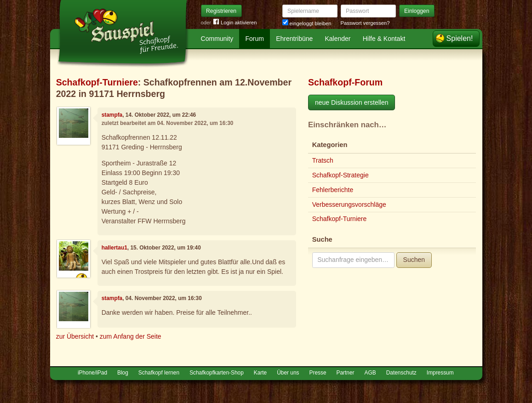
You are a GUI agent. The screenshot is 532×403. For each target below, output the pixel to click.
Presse (318, 373)
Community (217, 39)
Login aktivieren (235, 23)
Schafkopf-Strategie (340, 175)
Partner (346, 373)
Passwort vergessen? (365, 23)
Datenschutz (401, 373)
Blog (123, 373)
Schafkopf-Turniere (97, 82)
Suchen (414, 260)
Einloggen (417, 11)
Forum (255, 39)
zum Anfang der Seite (131, 336)
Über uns (288, 373)
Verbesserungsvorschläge (349, 204)
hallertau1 (114, 248)
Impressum (440, 373)
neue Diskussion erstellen (352, 102)
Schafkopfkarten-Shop (217, 373)
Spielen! (460, 38)
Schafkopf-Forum (345, 82)
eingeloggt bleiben (307, 23)
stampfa (112, 115)
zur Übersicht (75, 336)
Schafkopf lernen (159, 373)
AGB (370, 373)
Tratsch (323, 160)
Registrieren (221, 11)
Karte (260, 373)
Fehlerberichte (333, 190)
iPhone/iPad (92, 373)
